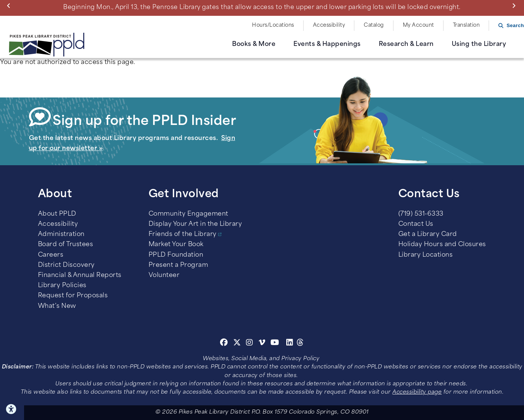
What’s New (57, 306)
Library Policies (62, 286)
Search (515, 25)
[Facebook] (224, 344)
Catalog (374, 25)
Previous (10, 6)
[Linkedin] (290, 344)
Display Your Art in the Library (195, 224)
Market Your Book (176, 245)
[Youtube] (275, 344)
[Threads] (300, 344)
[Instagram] (251, 344)
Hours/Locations (273, 25)
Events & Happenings (327, 44)
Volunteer (164, 275)
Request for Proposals (73, 296)
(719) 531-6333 (421, 214)
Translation (466, 25)
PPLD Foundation (176, 255)
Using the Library (479, 44)
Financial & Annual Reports (80, 275)
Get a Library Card (428, 234)
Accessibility (329, 25)
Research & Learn (406, 44)
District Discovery (66, 265)
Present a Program (178, 265)
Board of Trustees (66, 245)
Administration (61, 234)
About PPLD (57, 214)
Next (516, 6)
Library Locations (426, 255)
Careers (51, 255)
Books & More (254, 44)
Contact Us (416, 224)
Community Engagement (188, 214)
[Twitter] (237, 344)
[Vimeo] (262, 344)
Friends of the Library (183, 234)
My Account (418, 25)
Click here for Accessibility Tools (12, 409)
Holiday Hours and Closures (442, 245)
